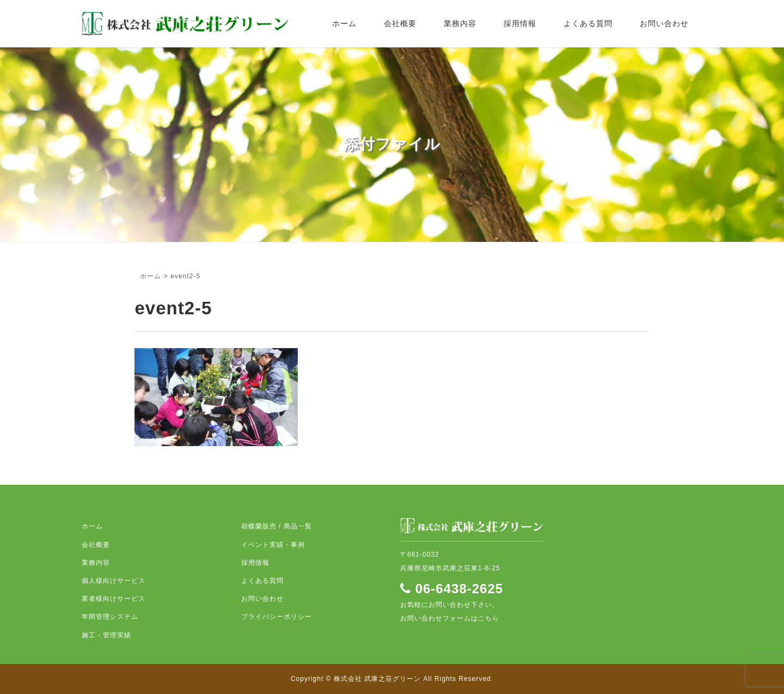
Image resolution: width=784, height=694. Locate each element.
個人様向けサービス (114, 581)
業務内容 (460, 23)
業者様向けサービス (114, 599)
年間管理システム (110, 617)
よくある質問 (588, 23)
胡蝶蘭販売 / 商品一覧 (277, 526)
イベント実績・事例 (273, 545)
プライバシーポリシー (277, 617)
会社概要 (400, 23)
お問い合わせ (664, 23)
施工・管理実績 (106, 635)
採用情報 (520, 23)
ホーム (344, 23)
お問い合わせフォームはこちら (450, 618)
